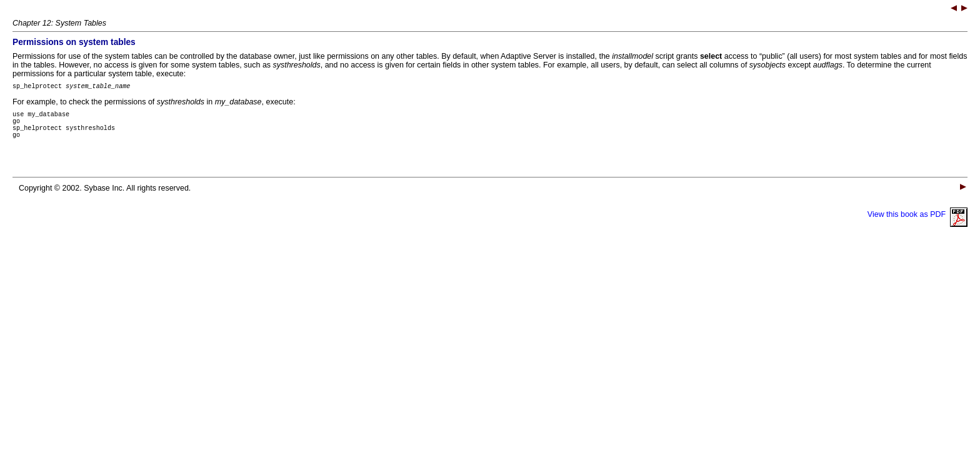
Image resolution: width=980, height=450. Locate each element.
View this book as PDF (917, 224)
